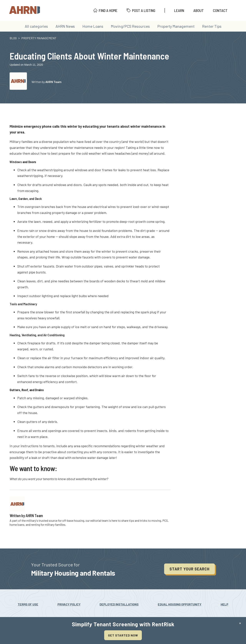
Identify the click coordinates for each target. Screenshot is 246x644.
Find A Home (108, 10)
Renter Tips (212, 26)
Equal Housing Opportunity (180, 604)
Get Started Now (123, 635)
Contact (220, 10)
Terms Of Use (28, 604)
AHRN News (65, 26)
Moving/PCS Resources (130, 26)
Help (224, 604)
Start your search (189, 569)
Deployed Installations (119, 604)
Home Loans (93, 26)
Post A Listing (144, 10)
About (199, 10)
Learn (179, 10)
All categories (36, 26)
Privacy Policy (69, 604)
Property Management (176, 26)
